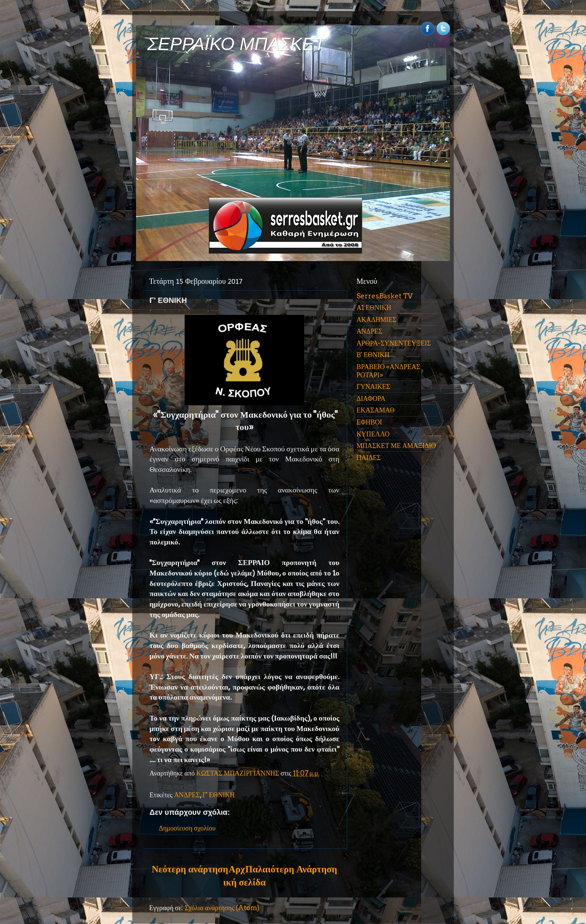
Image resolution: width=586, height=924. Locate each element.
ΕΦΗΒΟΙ (369, 422)
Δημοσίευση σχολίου (187, 828)
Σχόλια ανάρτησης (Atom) (222, 908)
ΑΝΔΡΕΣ (187, 795)
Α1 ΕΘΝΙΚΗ (374, 308)
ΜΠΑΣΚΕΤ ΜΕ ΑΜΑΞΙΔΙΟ (396, 446)
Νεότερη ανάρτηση (190, 869)
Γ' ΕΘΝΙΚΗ (219, 795)
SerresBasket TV (385, 296)
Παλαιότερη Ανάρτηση (291, 869)
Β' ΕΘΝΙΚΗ (373, 355)
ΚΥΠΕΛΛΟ (373, 434)
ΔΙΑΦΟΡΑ (371, 398)
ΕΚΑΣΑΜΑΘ (376, 410)
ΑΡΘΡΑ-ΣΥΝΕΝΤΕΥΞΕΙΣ (394, 343)
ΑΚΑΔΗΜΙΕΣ (377, 320)
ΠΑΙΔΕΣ (369, 458)
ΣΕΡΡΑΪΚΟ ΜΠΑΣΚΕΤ (236, 44)
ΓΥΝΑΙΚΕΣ (373, 386)
